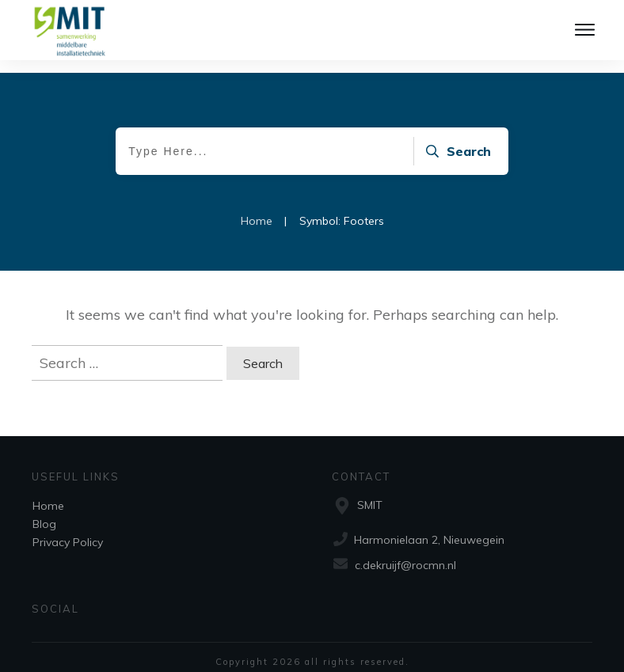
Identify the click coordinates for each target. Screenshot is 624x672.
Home (48, 493)
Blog (44, 511)
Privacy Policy (68, 530)
